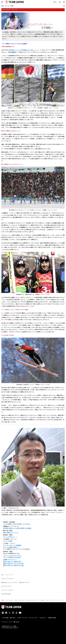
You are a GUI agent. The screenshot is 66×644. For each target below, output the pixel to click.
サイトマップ (25, 618)
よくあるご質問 (5, 618)
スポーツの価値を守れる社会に (12, 557)
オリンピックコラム (6, 586)
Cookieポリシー (43, 618)
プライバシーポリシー (34, 618)
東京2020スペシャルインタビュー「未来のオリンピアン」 (16, 582)
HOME (3, 600)
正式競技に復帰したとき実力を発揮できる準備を (17, 528)
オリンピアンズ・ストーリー (33, 600)
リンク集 (19, 618)
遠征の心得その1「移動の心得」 (12, 561)
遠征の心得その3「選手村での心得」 (14, 565)
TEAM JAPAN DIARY (6, 594)
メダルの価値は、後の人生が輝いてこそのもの (17, 524)
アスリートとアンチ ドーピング (12, 555)
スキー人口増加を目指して (11, 547)
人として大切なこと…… (10, 537)
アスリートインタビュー (8, 590)
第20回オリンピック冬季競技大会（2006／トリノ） (25, 50)
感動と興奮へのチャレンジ (11, 532)
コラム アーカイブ (9, 600)
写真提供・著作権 (52, 618)
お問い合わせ (13, 618)
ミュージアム (5, 622)
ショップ (11, 622)
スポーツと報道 (8, 541)
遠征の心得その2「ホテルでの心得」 (14, 563)
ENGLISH (17, 622)
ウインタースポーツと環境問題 (12, 545)
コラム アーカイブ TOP (7, 579)
